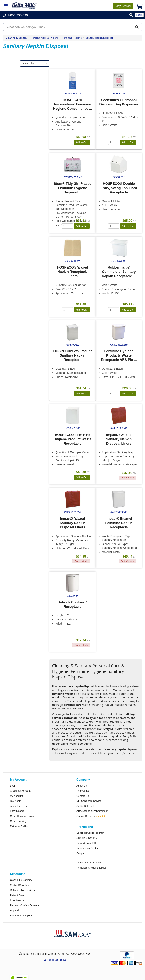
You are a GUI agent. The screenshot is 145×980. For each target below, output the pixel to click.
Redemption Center (87, 848)
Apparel (14, 910)
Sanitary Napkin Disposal (99, 38)
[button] (131, 15)
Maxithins (13, 101)
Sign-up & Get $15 (87, 838)
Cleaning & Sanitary (17, 38)
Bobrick (12, 95)
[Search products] (72, 27)
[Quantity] (67, 142)
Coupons (81, 853)
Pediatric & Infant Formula (24, 905)
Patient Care (17, 895)
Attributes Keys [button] (18, 269)
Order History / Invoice (22, 816)
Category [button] (13, 207)
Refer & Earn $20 (86, 843)
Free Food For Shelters (89, 863)
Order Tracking (18, 821)
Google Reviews (86, 816)
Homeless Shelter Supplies (91, 868)
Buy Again (16, 801)
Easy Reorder (18, 811)
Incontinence (17, 900)
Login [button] (139, 15)
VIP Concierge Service (89, 801)
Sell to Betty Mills (86, 806)
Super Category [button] (19, 141)
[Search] (137, 27)
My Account (16, 796)
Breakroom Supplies (21, 915)
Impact (11, 89)
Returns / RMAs (19, 826)
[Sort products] (35, 63)
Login (13, 786)
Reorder (123, 6)
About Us (82, 786)
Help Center (83, 791)
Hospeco (13, 83)
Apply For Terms (19, 806)
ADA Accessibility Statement (92, 811)
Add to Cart (82, 142)
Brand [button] (11, 75)
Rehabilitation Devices (22, 890)
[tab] (26, 75)
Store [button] (10, 185)
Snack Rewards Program (90, 833)
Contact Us (83, 796)
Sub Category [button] (17, 163)
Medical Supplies (19, 885)
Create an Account (20, 791)
